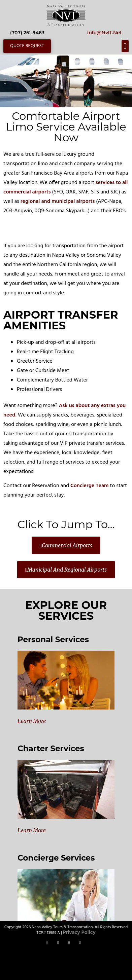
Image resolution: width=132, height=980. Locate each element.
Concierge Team (90, 486)
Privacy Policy (79, 933)
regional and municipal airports (58, 202)
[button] (125, 46)
